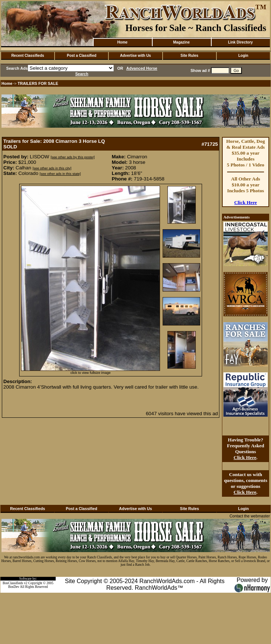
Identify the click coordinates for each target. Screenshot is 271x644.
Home (122, 42)
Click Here (246, 202)
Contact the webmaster (250, 516)
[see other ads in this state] (60, 174)
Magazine (181, 42)
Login (243, 56)
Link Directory (240, 42)
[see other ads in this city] (52, 168)
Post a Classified (81, 56)
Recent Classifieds (28, 56)
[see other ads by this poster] (73, 157)
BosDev (14, 587)
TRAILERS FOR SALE (38, 83)
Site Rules (189, 56)
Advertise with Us (136, 56)
